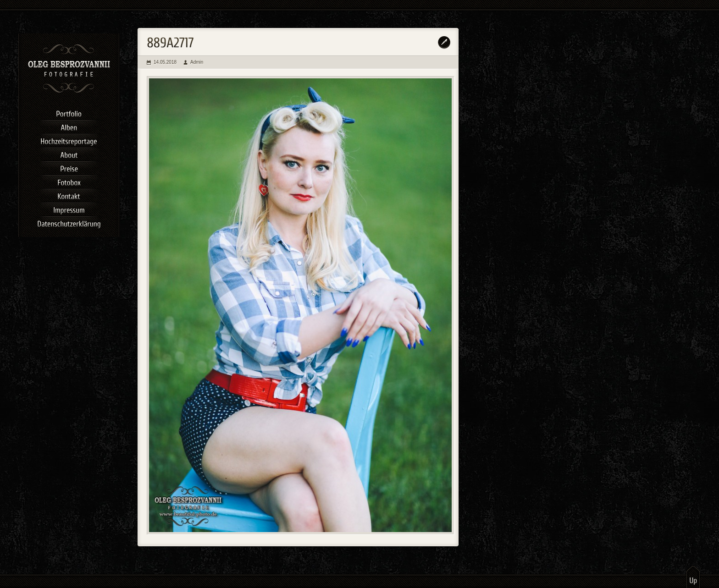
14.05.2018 (165, 62)
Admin (197, 62)
